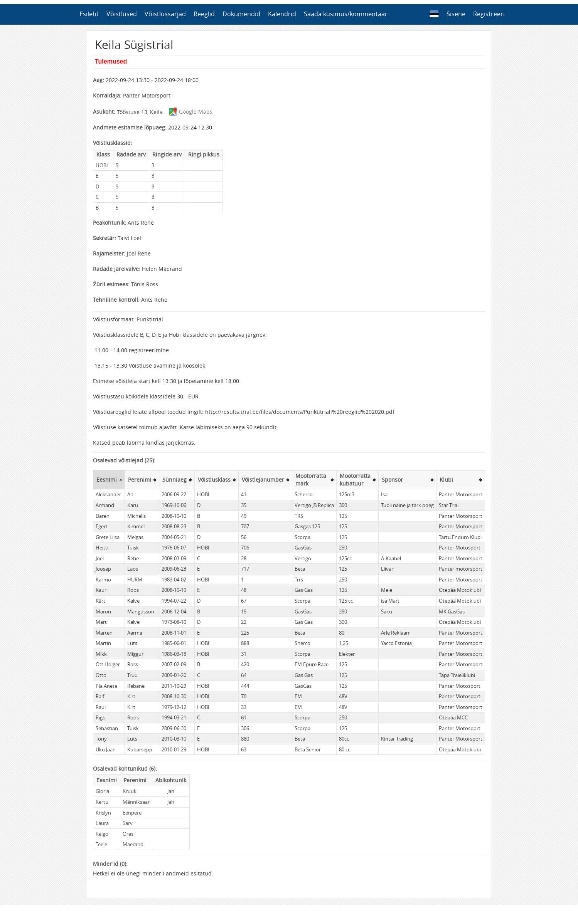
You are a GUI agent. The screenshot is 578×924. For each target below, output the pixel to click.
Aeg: (99, 80)
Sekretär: (104, 238)
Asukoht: (104, 112)
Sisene (456, 14)
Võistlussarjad (165, 14)
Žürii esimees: (111, 284)
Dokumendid (241, 14)
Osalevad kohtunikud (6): (125, 769)
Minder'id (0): (110, 864)
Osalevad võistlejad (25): (124, 460)
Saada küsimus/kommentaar (346, 14)
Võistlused (122, 14)
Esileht (89, 14)
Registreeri (489, 14)
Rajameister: (109, 253)
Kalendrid (282, 14)
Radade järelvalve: (117, 269)
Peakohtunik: (110, 223)
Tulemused (111, 61)
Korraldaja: (107, 95)
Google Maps (188, 112)
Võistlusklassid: (113, 143)
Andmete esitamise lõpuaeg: (130, 127)
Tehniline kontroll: (116, 300)
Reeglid (204, 14)
